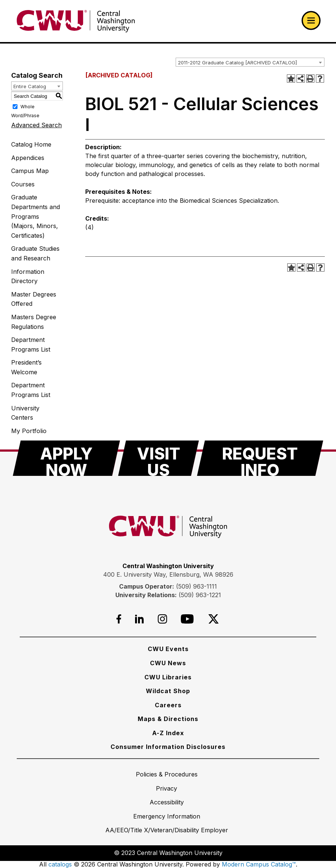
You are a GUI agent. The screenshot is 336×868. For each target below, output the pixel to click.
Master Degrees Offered (34, 299)
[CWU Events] (168, 649)
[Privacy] (167, 788)
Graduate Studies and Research (35, 253)
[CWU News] (168, 663)
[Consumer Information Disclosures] (168, 747)
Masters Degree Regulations (34, 322)
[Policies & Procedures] (167, 774)
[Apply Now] (66, 458)
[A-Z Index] (168, 733)
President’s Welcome (26, 367)
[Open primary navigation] (311, 20)
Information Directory (28, 276)
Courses (23, 184)
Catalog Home (31, 144)
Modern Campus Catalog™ (259, 864)
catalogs (60, 864)
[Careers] (168, 705)
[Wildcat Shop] (168, 691)
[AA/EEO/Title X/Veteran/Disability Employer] (167, 830)
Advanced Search (36, 125)
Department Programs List (31, 345)
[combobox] (250, 62)
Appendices (28, 158)
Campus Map (30, 171)
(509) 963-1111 (196, 586)
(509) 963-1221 (200, 595)
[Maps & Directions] (168, 719)
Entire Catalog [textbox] (30, 86)
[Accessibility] (167, 802)
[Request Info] (260, 458)
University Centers (25, 413)
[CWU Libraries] (168, 677)
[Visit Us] (159, 458)
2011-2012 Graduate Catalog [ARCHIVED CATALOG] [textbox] (237, 63)
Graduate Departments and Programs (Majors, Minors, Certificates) (36, 216)
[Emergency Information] (167, 816)
